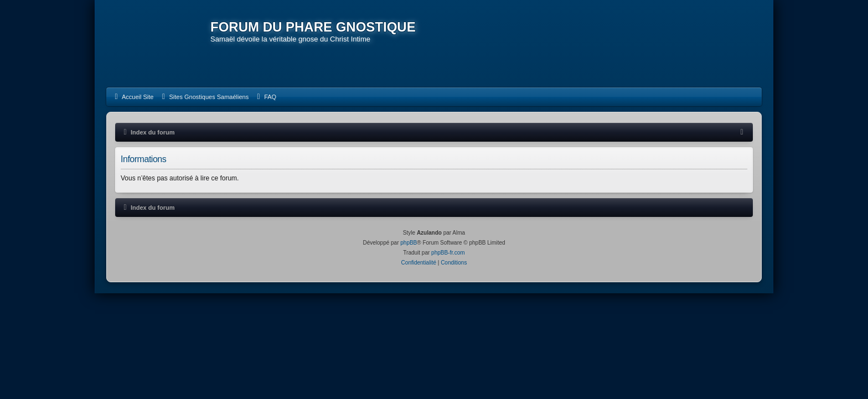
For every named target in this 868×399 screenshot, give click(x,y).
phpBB (409, 243)
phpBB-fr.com (448, 253)
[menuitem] (133, 97)
